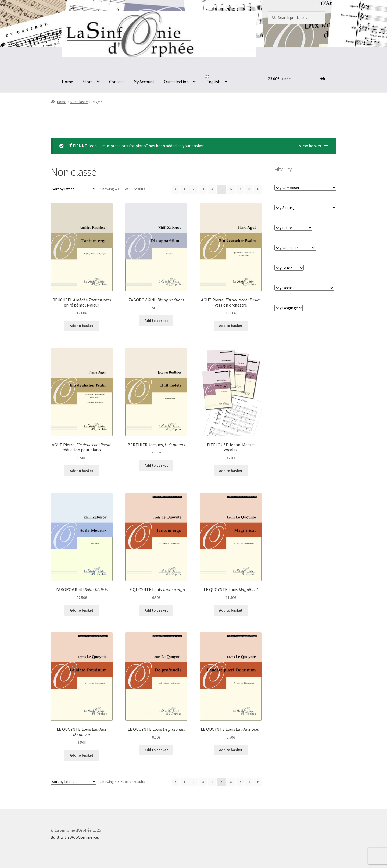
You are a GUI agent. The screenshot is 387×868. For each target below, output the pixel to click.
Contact (117, 82)
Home (67, 82)
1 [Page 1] (184, 189)
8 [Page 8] (249, 189)
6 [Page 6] (231, 189)
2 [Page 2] (194, 189)
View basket (310, 146)
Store (88, 82)
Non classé (79, 102)
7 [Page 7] (240, 189)
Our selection (176, 82)
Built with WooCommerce (74, 837)
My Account (144, 82)
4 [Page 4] (212, 189)
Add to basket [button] (82, 326)
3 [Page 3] (203, 189)
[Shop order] (74, 189)
